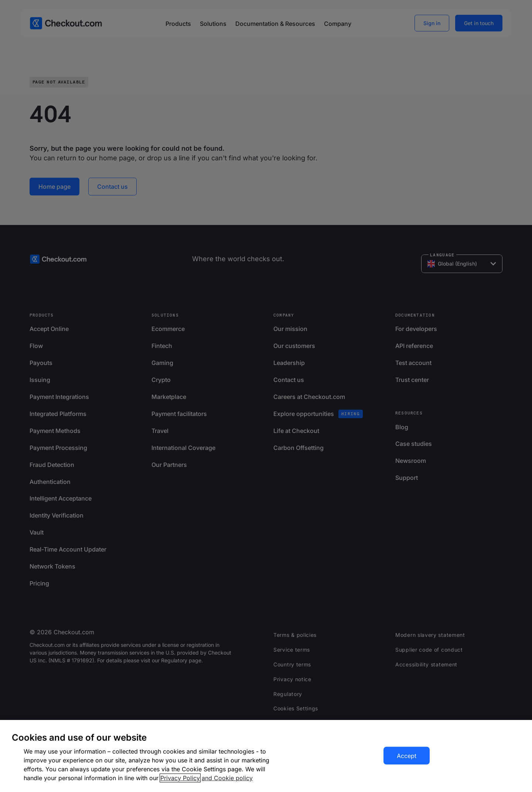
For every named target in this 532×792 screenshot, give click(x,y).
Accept (407, 756)
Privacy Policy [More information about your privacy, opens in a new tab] (180, 778)
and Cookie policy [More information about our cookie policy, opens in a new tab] (227, 778)
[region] (266, 756)
